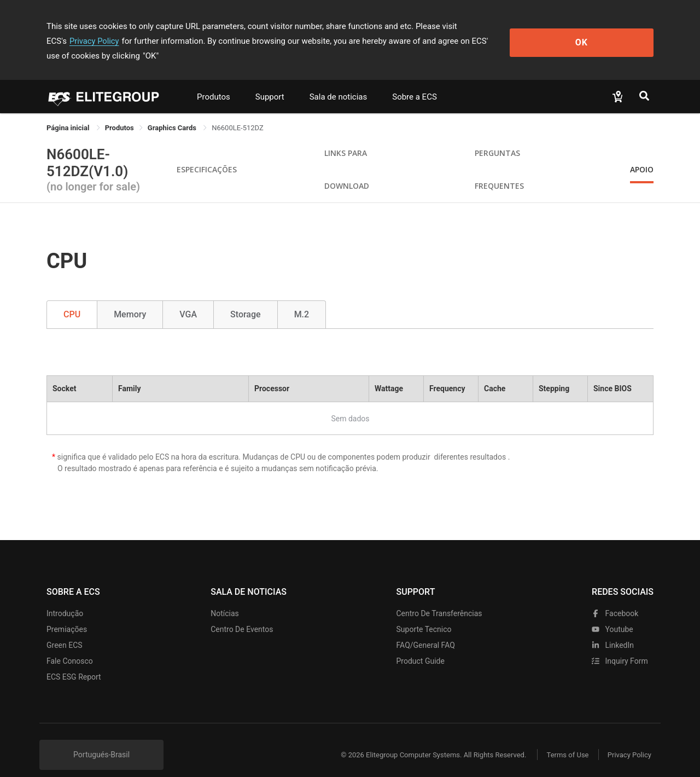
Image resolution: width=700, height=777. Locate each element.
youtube (612, 614)
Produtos (214, 82)
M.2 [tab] (302, 300)
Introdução (65, 599)
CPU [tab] (72, 300)
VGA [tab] (188, 300)
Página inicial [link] (69, 113)
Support (270, 82)
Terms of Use (563, 740)
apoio (642, 155)
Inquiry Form (620, 646)
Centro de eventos (242, 614)
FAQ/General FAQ (426, 630)
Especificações (207, 155)
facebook (615, 599)
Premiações (67, 614)
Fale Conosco (70, 646)
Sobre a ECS (415, 82)
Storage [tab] (246, 300)
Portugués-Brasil (101, 740)
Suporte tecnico (424, 614)
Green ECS (65, 630)
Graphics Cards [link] (173, 113)
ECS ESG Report (74, 662)
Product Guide (421, 646)
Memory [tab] (130, 300)
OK (609, 34)
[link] (119, 113)
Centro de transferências (439, 599)
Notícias (225, 599)
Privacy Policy (507, 26)
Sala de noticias (339, 82)
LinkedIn (613, 630)
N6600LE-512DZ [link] (238, 113)
